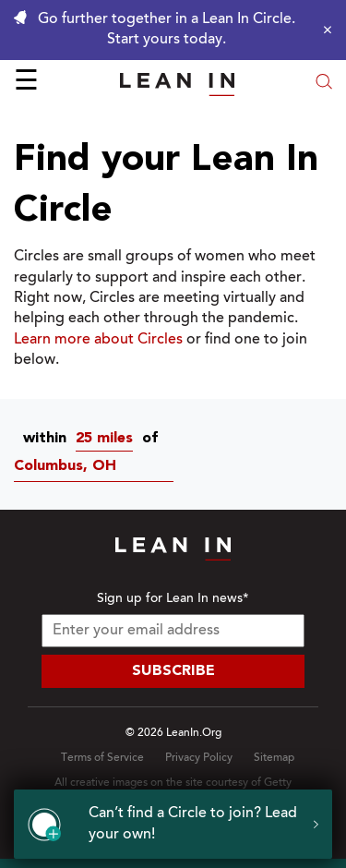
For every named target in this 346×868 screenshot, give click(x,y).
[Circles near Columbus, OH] (98, 467)
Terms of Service (102, 758)
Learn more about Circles (98, 340)
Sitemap (274, 758)
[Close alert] (323, 30)
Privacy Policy (199, 758)
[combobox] (109, 439)
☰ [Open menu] (26, 83)
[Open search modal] (324, 84)
